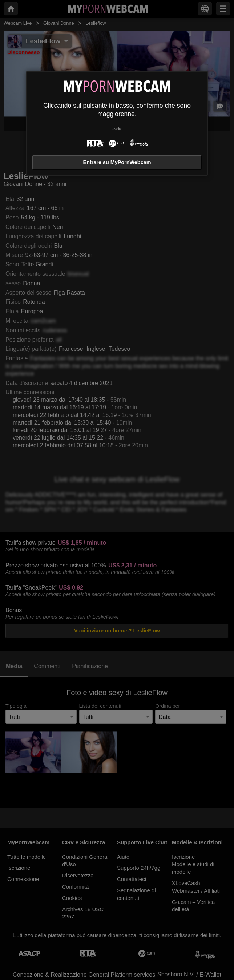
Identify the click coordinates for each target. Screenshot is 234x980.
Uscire (117, 129)
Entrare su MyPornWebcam (117, 162)
